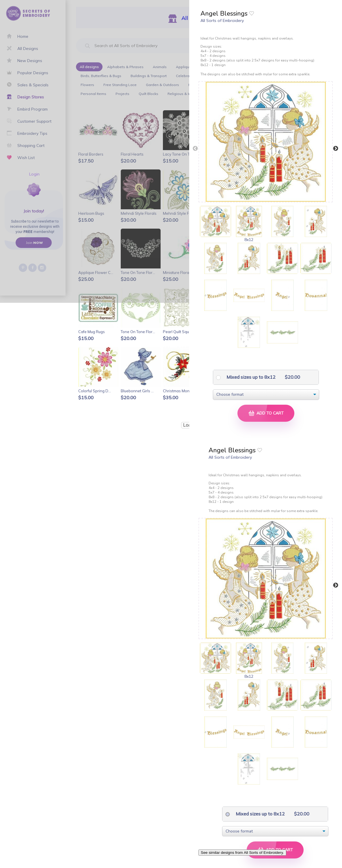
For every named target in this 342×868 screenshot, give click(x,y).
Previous (195, 149)
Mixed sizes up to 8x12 (250, 377)
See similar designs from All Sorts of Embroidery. (242, 853)
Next (336, 149)
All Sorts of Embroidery (222, 20)
